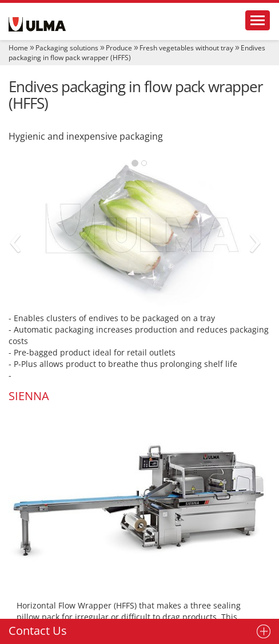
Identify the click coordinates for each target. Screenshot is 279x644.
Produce (119, 48)
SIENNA (29, 396)
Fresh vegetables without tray (186, 48)
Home (18, 48)
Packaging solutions (67, 48)
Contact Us (38, 631)
